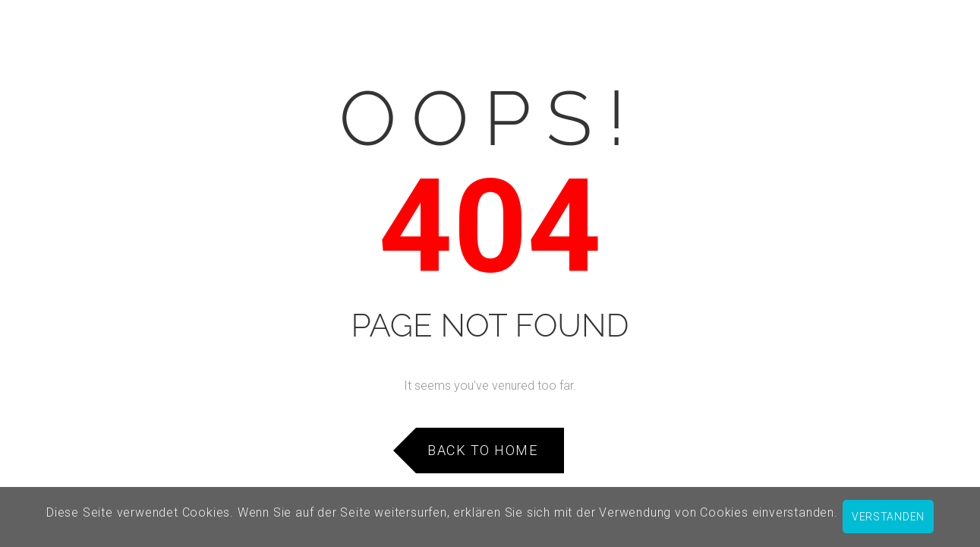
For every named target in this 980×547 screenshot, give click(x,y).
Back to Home (482, 450)
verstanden (888, 517)
